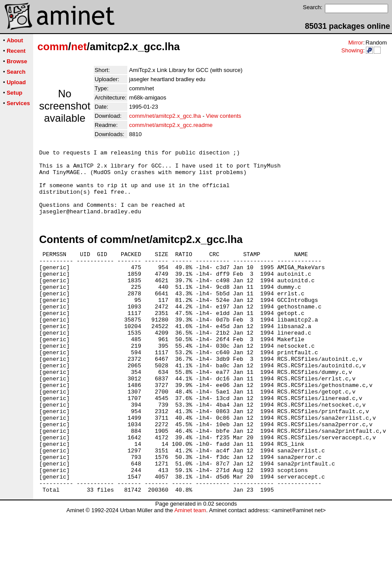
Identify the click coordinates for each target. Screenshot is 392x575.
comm (53, 46)
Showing (352, 50)
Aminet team (190, 572)
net (79, 46)
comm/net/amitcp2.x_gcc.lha (165, 116)
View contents (223, 116)
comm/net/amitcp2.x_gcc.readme (171, 125)
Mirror (356, 43)
